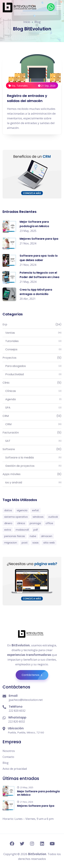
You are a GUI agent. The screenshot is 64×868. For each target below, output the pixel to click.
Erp (32, 325)
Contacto (8, 757)
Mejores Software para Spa (39, 239)
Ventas (32, 333)
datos (8, 510)
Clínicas (32, 391)
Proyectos (32, 358)
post (25, 543)
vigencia (22, 510)
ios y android (32, 483)
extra (8, 530)
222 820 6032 (17, 711)
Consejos (32, 349)
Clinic (32, 383)
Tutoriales (22, 86)
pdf (36, 530)
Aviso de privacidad (15, 769)
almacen (47, 536)
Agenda (32, 399)
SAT (32, 441)
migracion (11, 543)
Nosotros (9, 751)
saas (35, 543)
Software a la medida (32, 458)
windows (38, 517)
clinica (21, 523)
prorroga (35, 523)
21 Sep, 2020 (47, 86)
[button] (59, 7)
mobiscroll (22, 530)
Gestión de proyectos (32, 466)
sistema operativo (16, 517)
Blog (6, 763)
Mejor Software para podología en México (38, 793)
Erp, (13, 86)
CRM (32, 416)
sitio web (49, 543)
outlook (53, 517)
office (49, 523)
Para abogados (32, 366)
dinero (8, 523)
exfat (35, 510)
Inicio (27, 22)
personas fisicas (15, 536)
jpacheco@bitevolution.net (26, 700)
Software (32, 449)
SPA (32, 408)
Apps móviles (32, 474)
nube (33, 536)
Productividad (32, 374)
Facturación (32, 433)
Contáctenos (35, 675)
